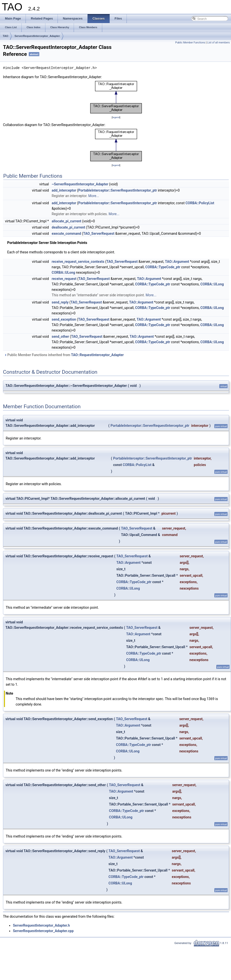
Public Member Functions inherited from (64, 355)
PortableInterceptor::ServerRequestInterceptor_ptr (118, 190)
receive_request (64, 279)
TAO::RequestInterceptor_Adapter (97, 355)
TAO (5, 36)
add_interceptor (64, 190)
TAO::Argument (177, 262)
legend (116, 117)
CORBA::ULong (63, 272)
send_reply (60, 302)
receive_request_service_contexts (78, 262)
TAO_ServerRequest (99, 234)
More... (94, 196)
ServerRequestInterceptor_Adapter (37, 36)
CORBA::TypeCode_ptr (163, 267)
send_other (60, 337)
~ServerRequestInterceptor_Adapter (80, 184)
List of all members (218, 43)
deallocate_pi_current (68, 227)
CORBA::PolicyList (200, 203)
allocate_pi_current (66, 221)
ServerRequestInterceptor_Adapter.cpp (43, 931)
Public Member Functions (190, 43)
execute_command (66, 234)
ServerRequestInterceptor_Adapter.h (41, 925)
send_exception (64, 319)
